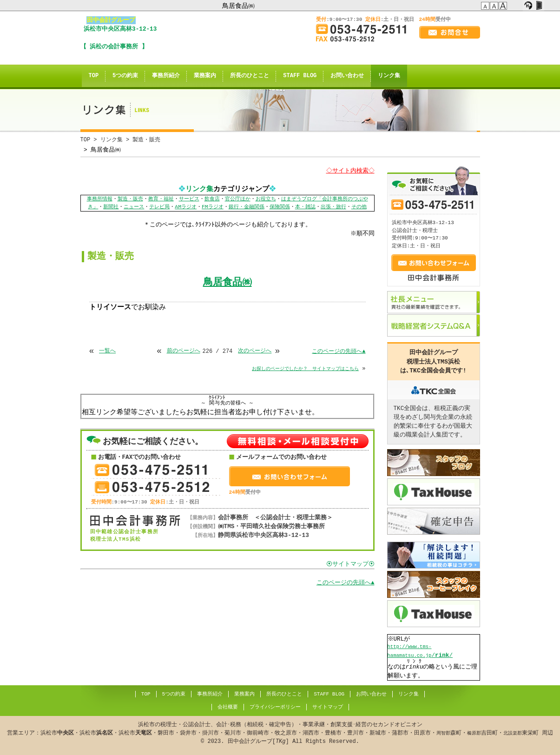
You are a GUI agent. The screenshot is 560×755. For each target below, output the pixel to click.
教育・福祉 (161, 199)
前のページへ (184, 351)
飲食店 (212, 199)
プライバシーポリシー (275, 707)
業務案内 (205, 76)
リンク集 (389, 76)
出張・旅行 (333, 207)
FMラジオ (213, 207)
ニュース (134, 207)
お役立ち (266, 199)
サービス (189, 199)
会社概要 (227, 707)
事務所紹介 (166, 76)
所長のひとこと (250, 76)
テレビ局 (159, 207)
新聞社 (111, 207)
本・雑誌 (305, 207)
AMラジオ (186, 207)
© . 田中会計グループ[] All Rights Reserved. (280, 733)
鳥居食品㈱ (238, 6)
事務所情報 (100, 199)
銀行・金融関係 (247, 207)
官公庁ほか (238, 199)
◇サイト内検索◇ (349, 171)
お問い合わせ (347, 76)
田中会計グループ (111, 20)
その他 (359, 207)
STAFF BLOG (300, 76)
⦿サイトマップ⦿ (350, 564)
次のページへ (255, 351)
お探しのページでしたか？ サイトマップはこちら (305, 369)
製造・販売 (130, 199)
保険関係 (280, 207)
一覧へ (107, 351)
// (420, 651)
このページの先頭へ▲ (339, 351)
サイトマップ (327, 707)
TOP (94, 76)
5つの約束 (125, 76)
